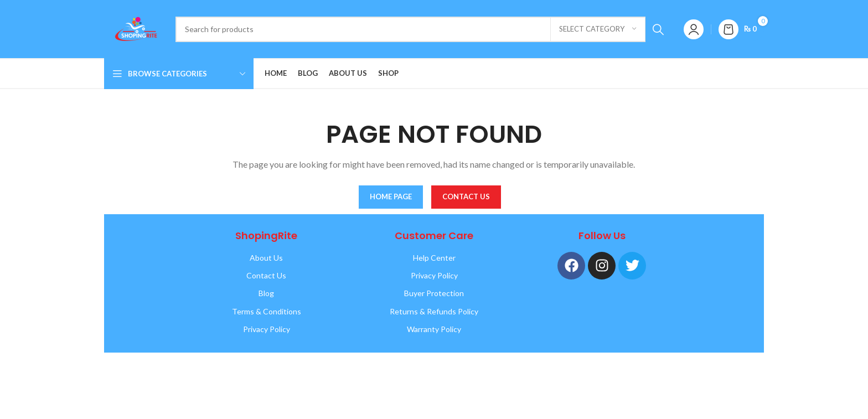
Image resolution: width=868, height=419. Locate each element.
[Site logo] (134, 28)
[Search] (423, 29)
